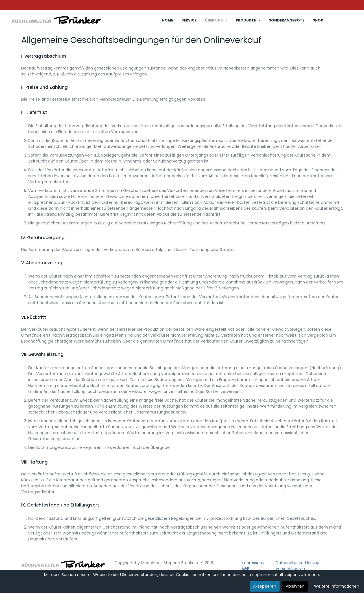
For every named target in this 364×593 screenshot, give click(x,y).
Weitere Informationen (337, 586)
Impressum (253, 563)
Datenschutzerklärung (297, 563)
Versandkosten (290, 569)
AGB (245, 569)
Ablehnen (295, 586)
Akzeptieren (265, 586)
